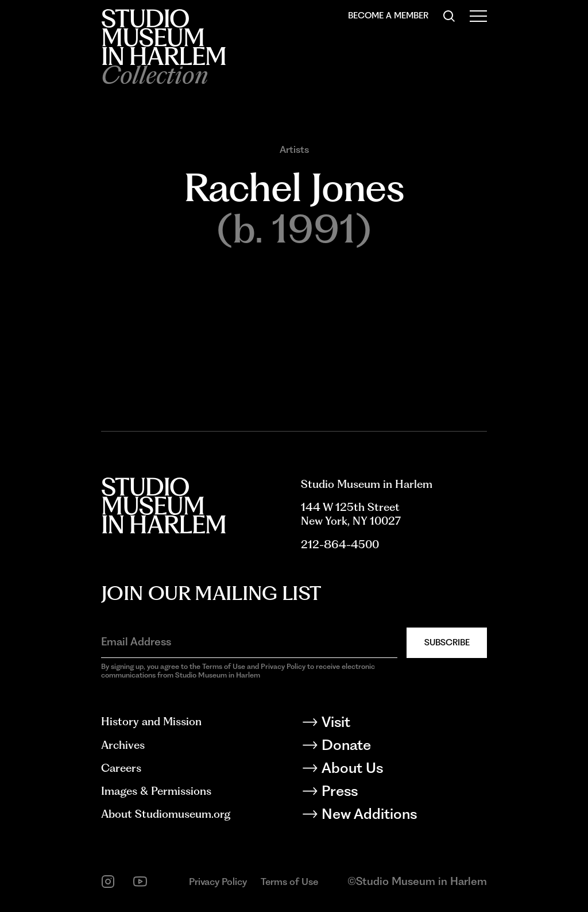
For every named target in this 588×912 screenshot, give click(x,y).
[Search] (449, 16)
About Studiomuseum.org (166, 814)
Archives (123, 745)
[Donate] (394, 747)
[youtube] (140, 882)
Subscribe (447, 642)
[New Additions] (394, 816)
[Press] (394, 793)
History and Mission (151, 721)
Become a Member (388, 16)
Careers (121, 768)
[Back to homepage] (163, 37)
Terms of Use (289, 882)
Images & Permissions (156, 791)
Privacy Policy (218, 882)
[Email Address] (249, 642)
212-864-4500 (340, 544)
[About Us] (394, 770)
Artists (294, 150)
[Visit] (394, 724)
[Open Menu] (478, 16)
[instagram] (108, 882)
